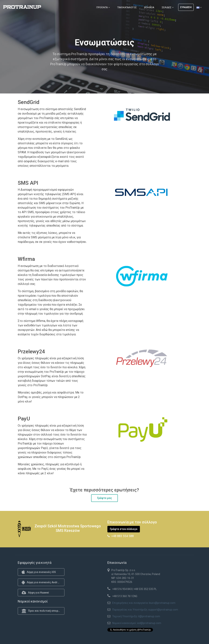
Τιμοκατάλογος (127, 7)
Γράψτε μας (104, 498)
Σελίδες (168, 7)
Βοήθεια (149, 7)
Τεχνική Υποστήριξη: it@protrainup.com (136, 616)
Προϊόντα (103, 7)
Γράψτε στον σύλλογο (124, 529)
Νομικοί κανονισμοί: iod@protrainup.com (137, 623)
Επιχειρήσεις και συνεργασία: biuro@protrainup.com (144, 603)
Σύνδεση (186, 7)
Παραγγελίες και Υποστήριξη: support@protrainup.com (145, 610)
